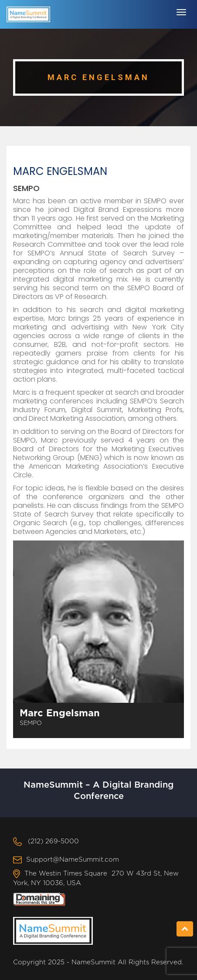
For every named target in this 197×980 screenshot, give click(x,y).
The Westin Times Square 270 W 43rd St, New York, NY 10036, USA (96, 878)
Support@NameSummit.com (73, 860)
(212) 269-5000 (53, 841)
